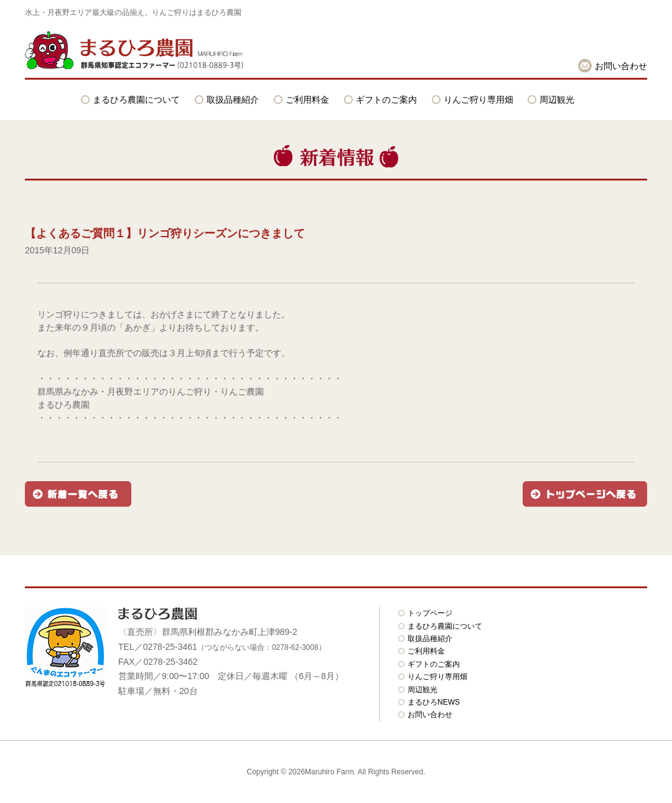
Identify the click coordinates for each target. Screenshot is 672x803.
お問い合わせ (621, 66)
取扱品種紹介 (233, 100)
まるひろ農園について (136, 100)
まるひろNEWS (434, 702)
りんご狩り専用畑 (478, 100)
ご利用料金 (307, 100)
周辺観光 (557, 100)
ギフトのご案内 (386, 100)
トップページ (430, 613)
